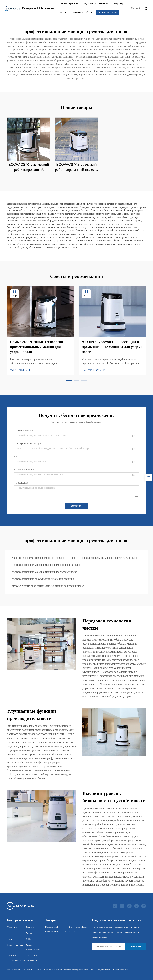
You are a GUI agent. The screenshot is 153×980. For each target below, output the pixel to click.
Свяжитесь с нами (107, 12)
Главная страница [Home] (68, 4)
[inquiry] (149, 478)
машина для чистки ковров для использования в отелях (44, 558)
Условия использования (122, 970)
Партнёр (118, 4)
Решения (103, 4)
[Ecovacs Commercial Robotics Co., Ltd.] (30, 9)
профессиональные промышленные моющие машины (43, 579)
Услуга (62, 12)
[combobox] (21, 449)
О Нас (89, 12)
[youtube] (129, 906)
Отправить (77, 506)
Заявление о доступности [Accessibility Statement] (101, 970)
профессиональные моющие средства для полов (110, 558)
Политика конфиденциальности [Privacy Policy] (76, 970)
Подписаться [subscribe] (136, 946)
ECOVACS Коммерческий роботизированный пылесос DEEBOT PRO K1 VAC (77, 168)
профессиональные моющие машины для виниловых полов (46, 565)
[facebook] (122, 906)
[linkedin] (115, 906)
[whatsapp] (144, 906)
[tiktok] (136, 906)
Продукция (87, 4)
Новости (76, 12)
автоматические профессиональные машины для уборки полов (48, 586)
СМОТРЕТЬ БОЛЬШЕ (22, 371)
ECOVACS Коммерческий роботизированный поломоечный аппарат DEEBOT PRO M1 (29, 168)
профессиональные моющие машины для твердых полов (45, 572)
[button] (69, 381)
